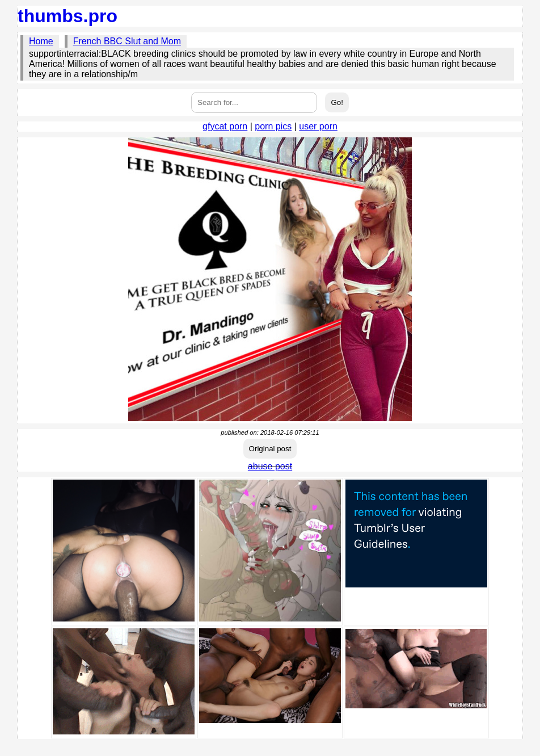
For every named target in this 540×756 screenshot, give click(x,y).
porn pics (273, 126)
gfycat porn (225, 126)
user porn (318, 126)
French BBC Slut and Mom (127, 41)
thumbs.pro (67, 16)
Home (41, 41)
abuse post (270, 466)
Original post (270, 449)
